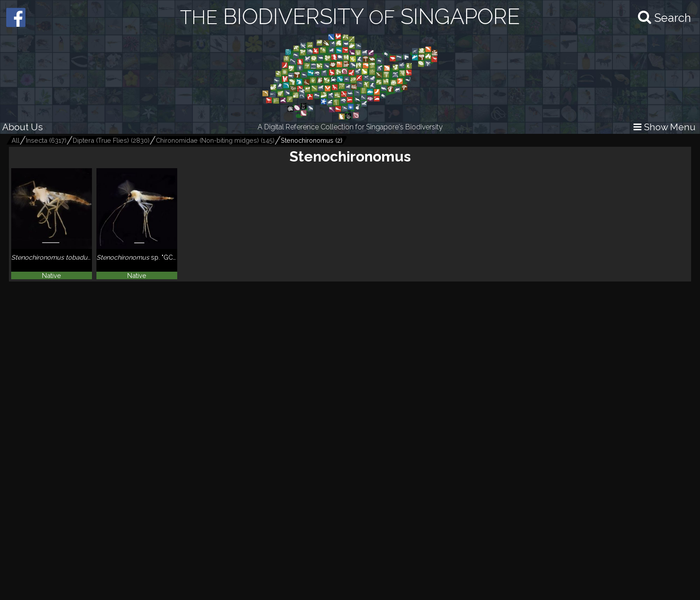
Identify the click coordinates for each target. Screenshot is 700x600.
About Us (23, 127)
